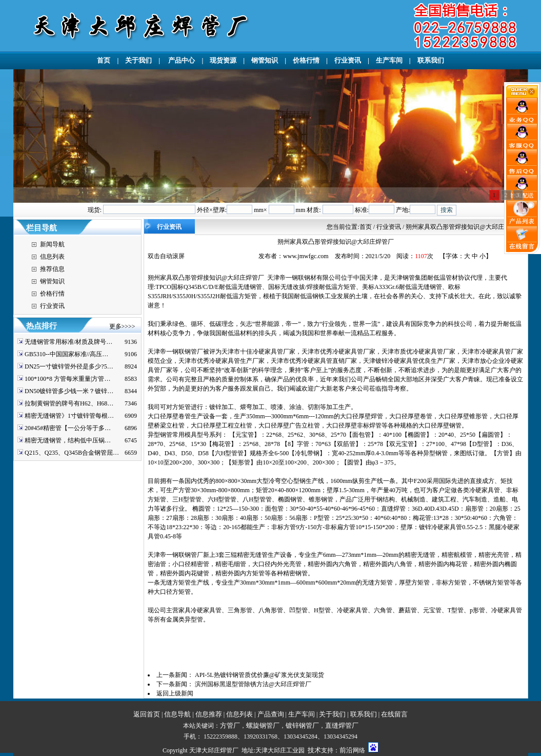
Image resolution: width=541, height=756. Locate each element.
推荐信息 (52, 269)
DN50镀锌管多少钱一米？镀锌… (69, 391)
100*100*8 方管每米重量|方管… (67, 379)
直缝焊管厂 (342, 725)
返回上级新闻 (175, 693)
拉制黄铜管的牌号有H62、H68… (69, 403)
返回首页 (147, 714)
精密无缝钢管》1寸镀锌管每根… (69, 416)
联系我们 (431, 60)
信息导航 (177, 714)
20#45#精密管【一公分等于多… (68, 428)
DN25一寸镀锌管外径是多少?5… (69, 366)
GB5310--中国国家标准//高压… (66, 354)
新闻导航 (52, 244)
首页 (104, 60)
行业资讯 (348, 60)
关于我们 (138, 60)
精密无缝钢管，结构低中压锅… (68, 440)
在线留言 (394, 714)
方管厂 (230, 725)
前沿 (346, 750)
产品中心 (181, 60)
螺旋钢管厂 (263, 725)
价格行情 (306, 60)
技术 (314, 750)
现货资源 (223, 60)
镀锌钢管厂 (302, 725)
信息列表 (52, 257)
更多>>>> (122, 326)
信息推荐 (209, 714)
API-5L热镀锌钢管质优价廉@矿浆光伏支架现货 (259, 675)
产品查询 (271, 714)
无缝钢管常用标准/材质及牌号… (68, 342)
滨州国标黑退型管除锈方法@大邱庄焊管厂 (253, 684)
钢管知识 (265, 60)
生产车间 (389, 60)
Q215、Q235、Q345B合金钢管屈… (72, 453)
